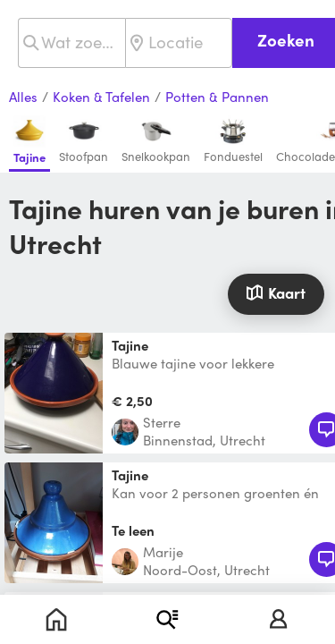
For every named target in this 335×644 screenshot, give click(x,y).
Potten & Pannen (217, 97)
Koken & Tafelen (101, 97)
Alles (23, 97)
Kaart (276, 292)
